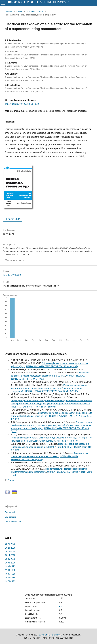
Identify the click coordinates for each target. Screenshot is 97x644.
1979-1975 (10, 581)
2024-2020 (10, 548)
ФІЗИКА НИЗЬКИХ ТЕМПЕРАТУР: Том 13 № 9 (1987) (52, 366)
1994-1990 (10, 570)
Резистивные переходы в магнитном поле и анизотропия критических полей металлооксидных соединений (50, 388)
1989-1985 (10, 574)
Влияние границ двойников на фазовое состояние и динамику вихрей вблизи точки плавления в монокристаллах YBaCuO (51, 425)
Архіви (19, 12)
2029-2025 (10, 544)
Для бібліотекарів (13, 522)
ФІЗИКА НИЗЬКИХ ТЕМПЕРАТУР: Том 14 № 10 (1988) (51, 391)
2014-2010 (10, 555)
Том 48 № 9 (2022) (35, 12)
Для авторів (10, 517)
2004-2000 (10, 563)
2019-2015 (10, 552)
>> (13, 480)
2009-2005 (10, 559)
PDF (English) (14, 219)
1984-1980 (10, 578)
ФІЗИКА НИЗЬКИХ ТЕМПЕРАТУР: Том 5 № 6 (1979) (52, 441)
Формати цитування (15, 260)
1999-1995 (10, 566)
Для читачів (10, 512)
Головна (8, 12)
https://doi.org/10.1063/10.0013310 (22, 104)
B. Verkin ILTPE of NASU (50, 635)
